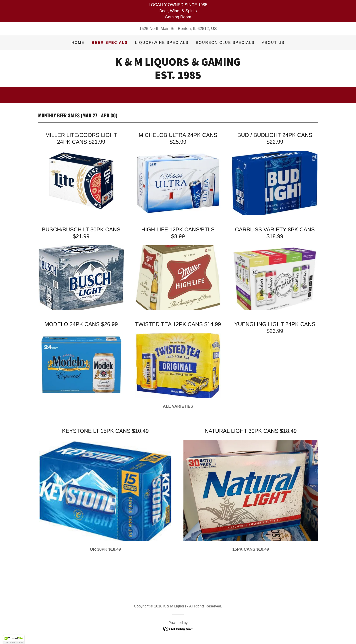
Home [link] (78, 43)
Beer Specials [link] (110, 43)
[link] (178, 77)
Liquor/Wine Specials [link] (162, 43)
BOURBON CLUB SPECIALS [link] (225, 43)
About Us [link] (273, 43)
